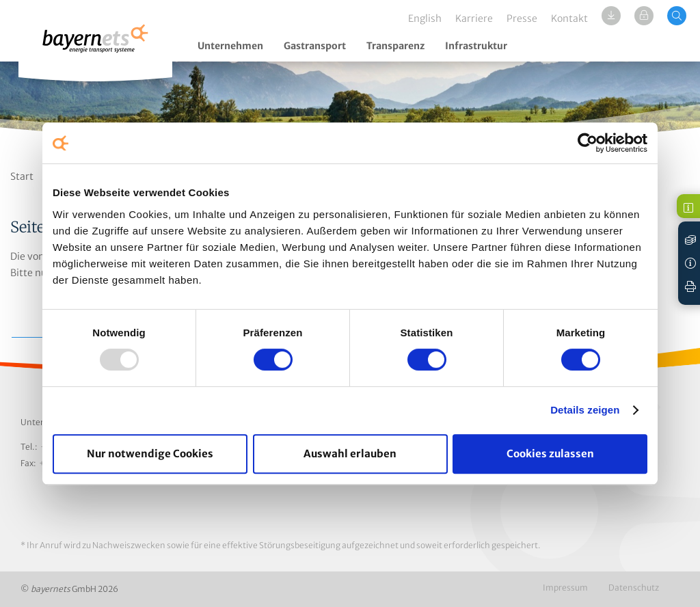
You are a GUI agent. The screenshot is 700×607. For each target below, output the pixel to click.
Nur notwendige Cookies (150, 454)
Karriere (474, 18)
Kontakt (569, 18)
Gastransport (315, 46)
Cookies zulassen (550, 454)
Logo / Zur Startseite (95, 46)
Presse (522, 18)
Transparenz (395, 46)
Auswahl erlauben (350, 454)
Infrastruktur (476, 46)
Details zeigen (585, 410)
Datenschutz (634, 588)
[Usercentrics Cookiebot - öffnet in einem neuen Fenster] (588, 143)
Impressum (565, 588)
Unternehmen (230, 46)
